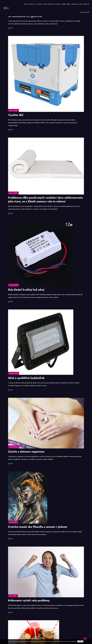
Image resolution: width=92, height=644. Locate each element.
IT (36, 4)
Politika (51, 4)
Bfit (6, 8)
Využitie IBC (16, 115)
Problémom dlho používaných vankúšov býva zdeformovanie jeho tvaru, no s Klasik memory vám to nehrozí (45, 200)
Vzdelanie (75, 4)
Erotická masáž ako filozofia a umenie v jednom (38, 527)
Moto (45, 4)
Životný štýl (85, 12)
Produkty (57, 4)
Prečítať (10, 28)
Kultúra (40, 4)
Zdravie (86, 4)
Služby (64, 4)
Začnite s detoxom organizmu (26, 452)
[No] (90, 642)
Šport (69, 4)
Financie (31, 4)
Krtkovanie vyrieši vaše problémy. (29, 600)
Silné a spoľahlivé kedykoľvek (26, 378)
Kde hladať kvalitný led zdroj (26, 290)
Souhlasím (80, 641)
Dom (26, 4)
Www (81, 4)
